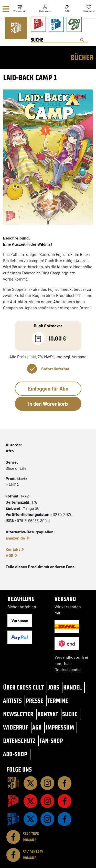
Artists (12, 701)
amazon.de (15, 538)
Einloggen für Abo (48, 388)
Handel (72, 687)
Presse (35, 701)
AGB (10, 555)
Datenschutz (19, 741)
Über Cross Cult (23, 687)
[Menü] (6, 9)
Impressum (60, 727)
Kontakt (13, 549)
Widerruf (16, 727)
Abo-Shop (15, 754)
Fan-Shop (51, 741)
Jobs (54, 687)
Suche (70, 714)
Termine (58, 701)
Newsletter (18, 714)
